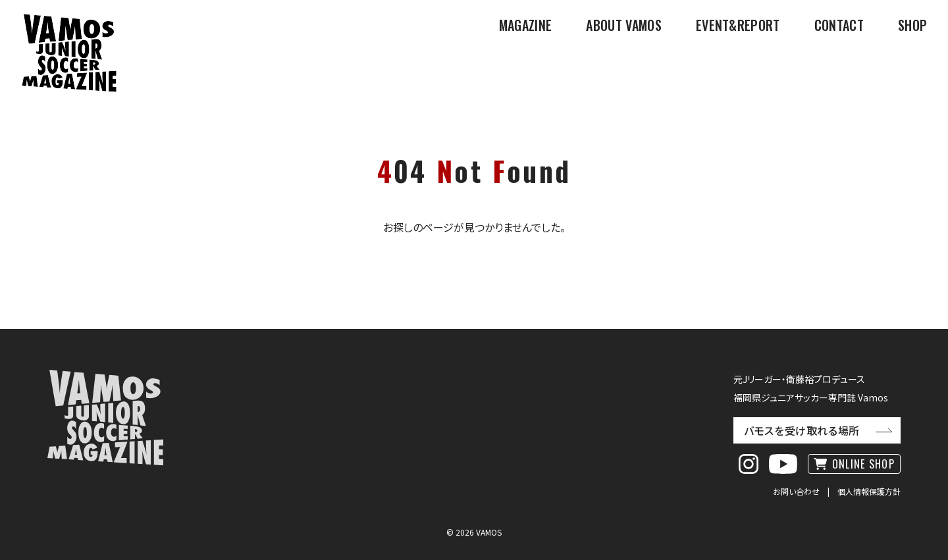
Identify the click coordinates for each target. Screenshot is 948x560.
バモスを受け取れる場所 (802, 430)
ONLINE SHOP (863, 464)
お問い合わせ (796, 491)
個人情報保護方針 (869, 491)
